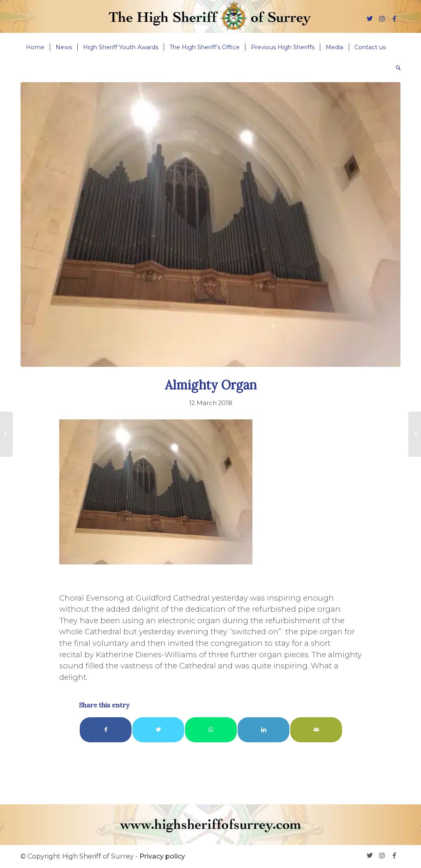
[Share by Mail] (316, 730)
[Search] (396, 68)
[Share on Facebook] (106, 730)
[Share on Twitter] (158, 730)
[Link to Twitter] (370, 18)
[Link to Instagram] (382, 18)
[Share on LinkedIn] (264, 730)
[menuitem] (35, 47)
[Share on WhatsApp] (211, 730)
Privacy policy (162, 856)
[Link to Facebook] (394, 18)
